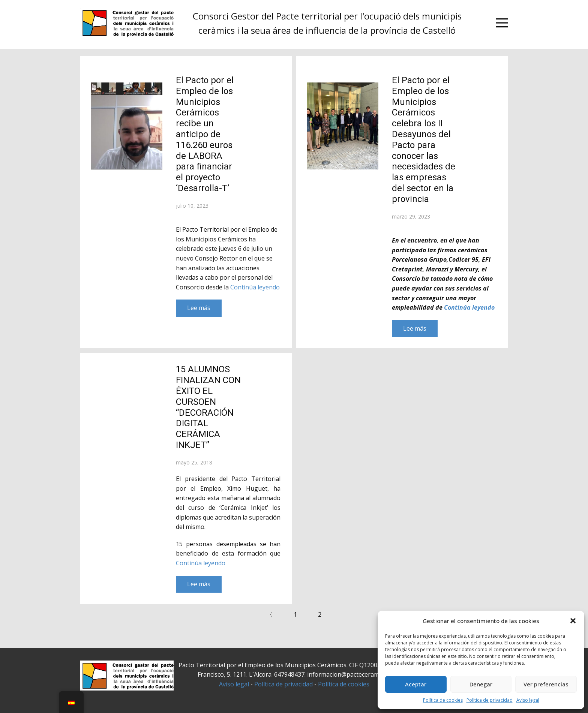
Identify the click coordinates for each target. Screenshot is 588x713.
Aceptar (416, 684)
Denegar (481, 684)
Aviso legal (528, 700)
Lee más (199, 308)
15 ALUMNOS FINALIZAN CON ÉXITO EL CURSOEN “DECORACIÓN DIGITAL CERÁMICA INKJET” (208, 407)
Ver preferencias (546, 684)
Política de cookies (443, 700)
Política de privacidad (490, 700)
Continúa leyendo (255, 287)
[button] (573, 621)
